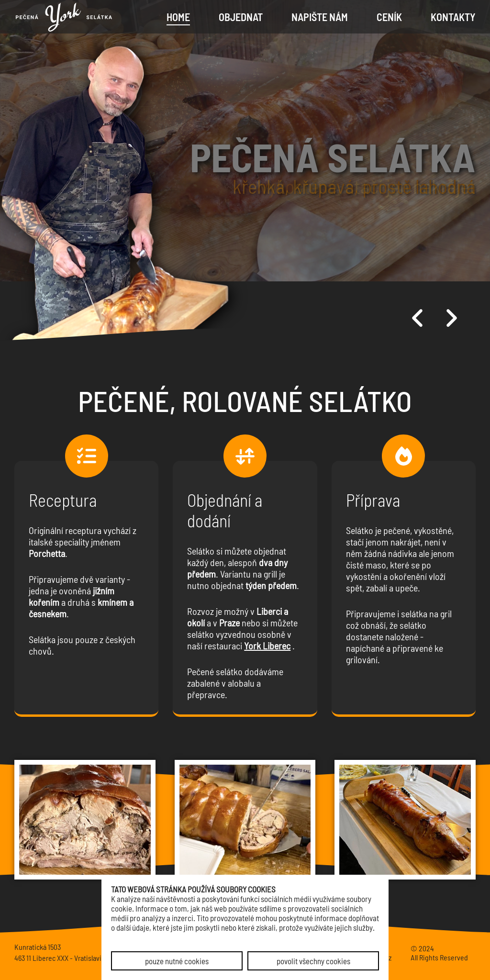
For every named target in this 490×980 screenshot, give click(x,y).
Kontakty (453, 17)
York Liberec (267, 646)
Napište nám (320, 17)
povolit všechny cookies (313, 961)
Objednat (241, 17)
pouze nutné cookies (177, 961)
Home (178, 17)
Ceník (389, 17)
